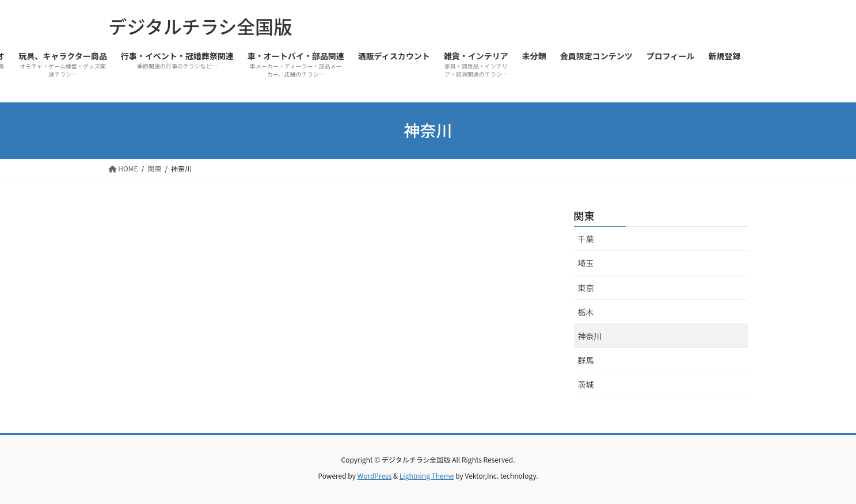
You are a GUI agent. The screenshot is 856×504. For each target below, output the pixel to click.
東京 (586, 288)
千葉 (586, 239)
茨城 (586, 384)
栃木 (586, 312)
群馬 (586, 360)
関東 (584, 215)
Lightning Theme (427, 476)
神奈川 (590, 336)
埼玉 (586, 263)
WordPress (375, 476)
